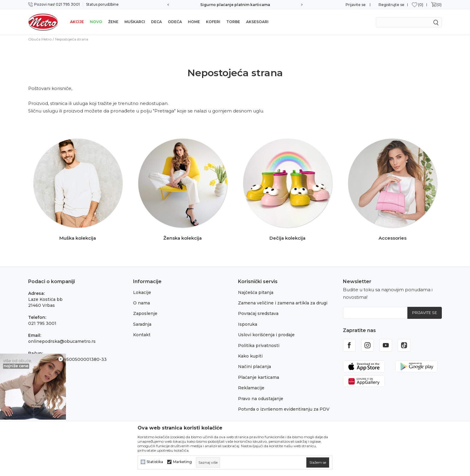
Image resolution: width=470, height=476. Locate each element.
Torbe (233, 22)
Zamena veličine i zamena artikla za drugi (283, 303)
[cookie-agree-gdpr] (318, 463)
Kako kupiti (250, 356)
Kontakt (142, 335)
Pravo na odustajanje (261, 399)
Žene (113, 22)
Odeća (175, 22)
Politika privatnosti (259, 346)
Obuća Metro (40, 39)
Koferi (213, 22)
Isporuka (248, 324)
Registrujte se (391, 5)
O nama (141, 303)
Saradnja (142, 324)
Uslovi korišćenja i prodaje (266, 335)
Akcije (77, 22)
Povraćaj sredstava (258, 313)
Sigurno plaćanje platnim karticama (235, 5)
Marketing (182, 462)
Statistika (155, 462)
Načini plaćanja (254, 367)
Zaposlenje (145, 313)
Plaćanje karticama (259, 377)
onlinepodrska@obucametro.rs (62, 341)
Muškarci (135, 22)
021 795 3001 (42, 323)
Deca (156, 22)
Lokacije (142, 292)
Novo (96, 22)
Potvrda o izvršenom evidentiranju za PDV (284, 409)
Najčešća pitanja (256, 292)
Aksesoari (257, 22)
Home (194, 22)
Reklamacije (251, 388)
